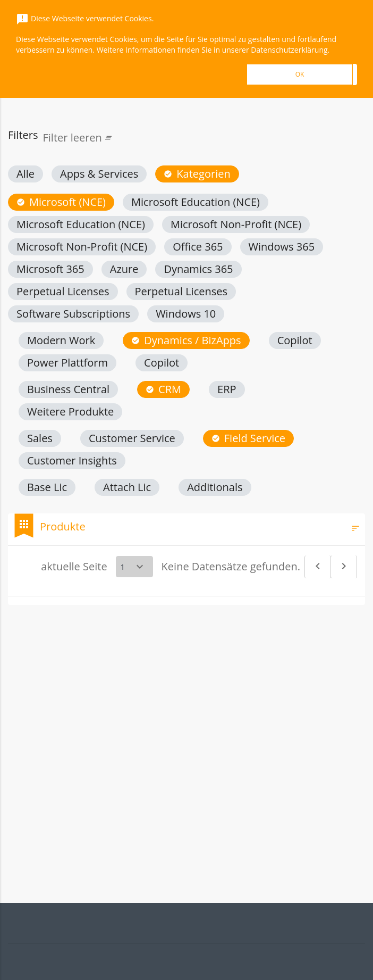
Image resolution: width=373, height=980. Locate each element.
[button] (26, 174)
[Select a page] (134, 567)
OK (300, 74)
